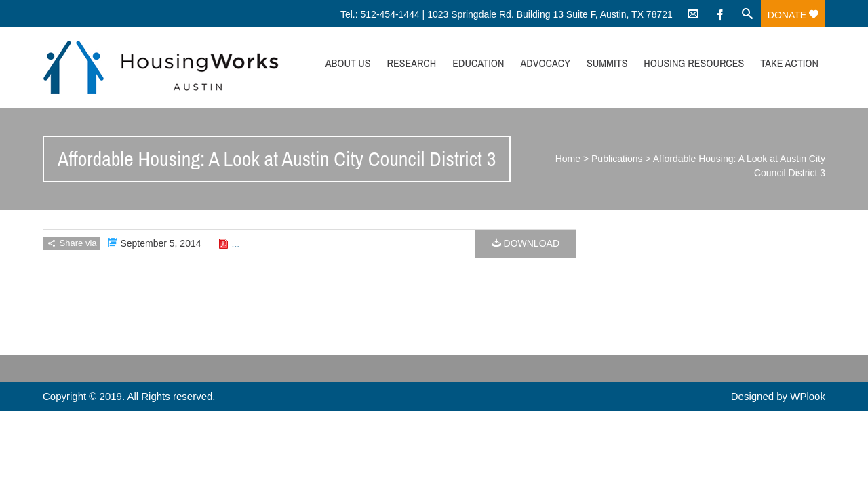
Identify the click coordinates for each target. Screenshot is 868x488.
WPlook (808, 396)
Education (478, 63)
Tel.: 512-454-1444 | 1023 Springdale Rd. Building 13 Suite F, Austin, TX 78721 (507, 14)
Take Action (789, 63)
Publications (617, 159)
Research (411, 63)
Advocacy (545, 63)
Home (568, 159)
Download (526, 243)
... (236, 244)
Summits (607, 63)
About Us (348, 63)
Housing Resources (694, 63)
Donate (793, 15)
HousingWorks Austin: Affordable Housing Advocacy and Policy (161, 67)
